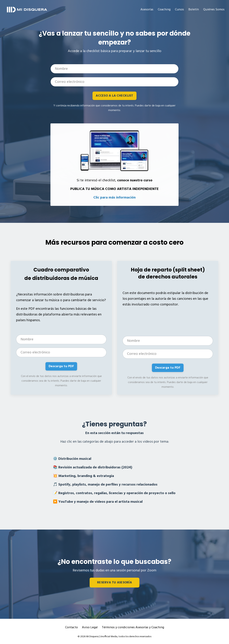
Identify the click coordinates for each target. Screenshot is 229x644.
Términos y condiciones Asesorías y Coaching (133, 627)
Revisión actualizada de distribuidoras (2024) (95, 467)
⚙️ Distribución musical (72, 459)
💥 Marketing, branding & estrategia (83, 476)
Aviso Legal (90, 627)
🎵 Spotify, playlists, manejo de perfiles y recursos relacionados (105, 485)
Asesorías (147, 10)
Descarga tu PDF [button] (61, 366)
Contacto (71, 627)
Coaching (164, 10)
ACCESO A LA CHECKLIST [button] (114, 96)
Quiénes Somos (214, 10)
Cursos (179, 10)
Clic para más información (114, 198)
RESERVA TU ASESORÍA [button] (114, 583)
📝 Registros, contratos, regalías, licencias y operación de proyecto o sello (114, 493)
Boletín (194, 10)
